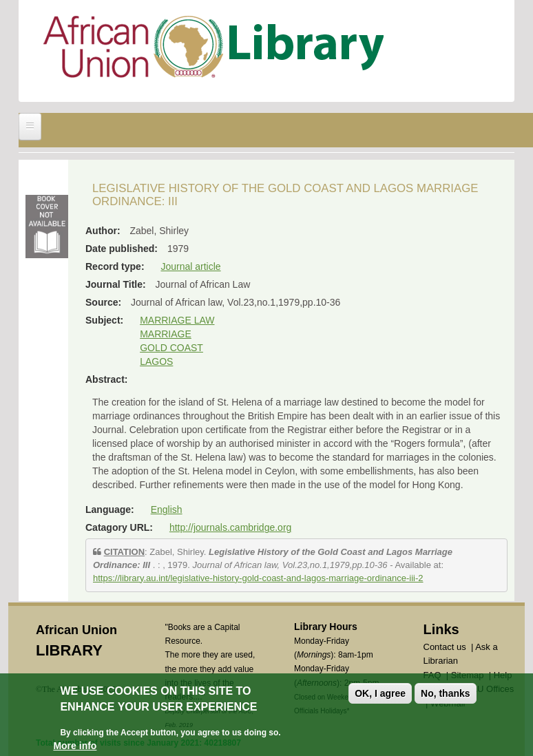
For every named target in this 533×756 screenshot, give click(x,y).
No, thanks (446, 693)
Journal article (190, 266)
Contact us (445, 647)
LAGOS (156, 361)
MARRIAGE (166, 334)
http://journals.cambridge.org (230, 527)
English (167, 510)
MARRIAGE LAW (177, 320)
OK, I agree (380, 693)
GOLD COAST (171, 348)
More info (75, 746)
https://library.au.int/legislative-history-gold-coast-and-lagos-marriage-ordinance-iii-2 (258, 578)
